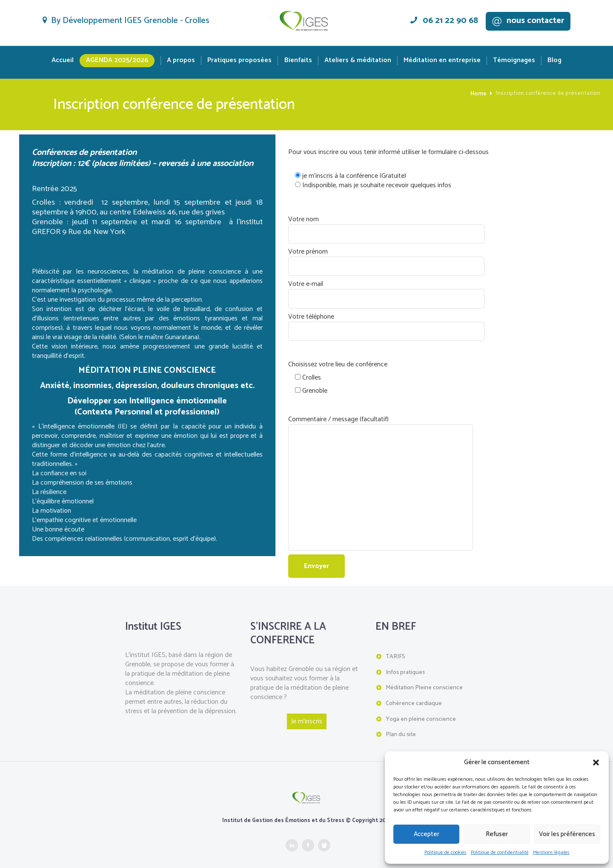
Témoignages (514, 61)
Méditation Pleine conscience (424, 679)
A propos (181, 61)
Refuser (497, 834)
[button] (596, 762)
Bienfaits (298, 61)
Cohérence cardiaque (414, 694)
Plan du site (401, 724)
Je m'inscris (307, 713)
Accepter (427, 834)
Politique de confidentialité (500, 852)
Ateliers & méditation (358, 61)
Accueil (63, 61)
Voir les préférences (567, 834)
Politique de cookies (445, 852)
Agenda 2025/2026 (117, 60)
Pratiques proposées (239, 61)
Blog (554, 61)
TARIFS (395, 648)
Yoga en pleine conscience (421, 709)
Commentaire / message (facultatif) (375, 421)
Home (479, 94)
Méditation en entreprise (442, 61)
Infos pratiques (405, 664)
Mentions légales (551, 852)
